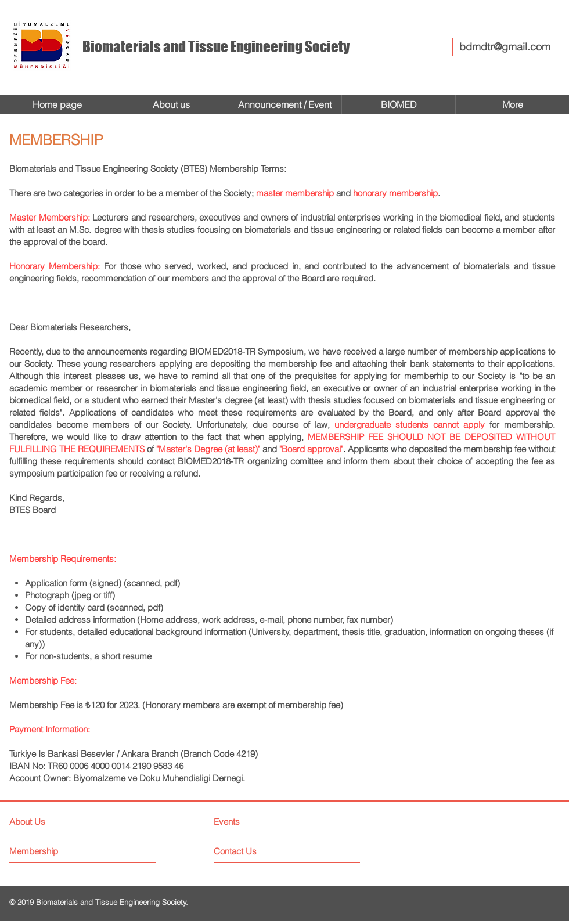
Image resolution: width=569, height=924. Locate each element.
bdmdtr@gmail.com (505, 47)
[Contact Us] (258, 851)
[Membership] (53, 851)
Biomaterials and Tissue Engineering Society (216, 46)
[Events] (258, 822)
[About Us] (60, 822)
